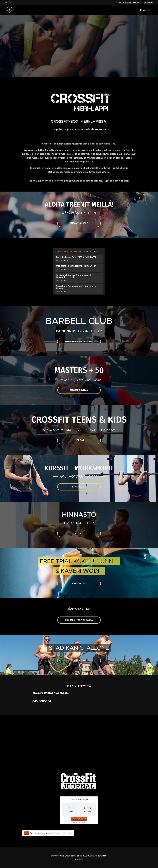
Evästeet (79, 859)
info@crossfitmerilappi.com (129, 2)
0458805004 (149, 2)
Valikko (145, 10)
